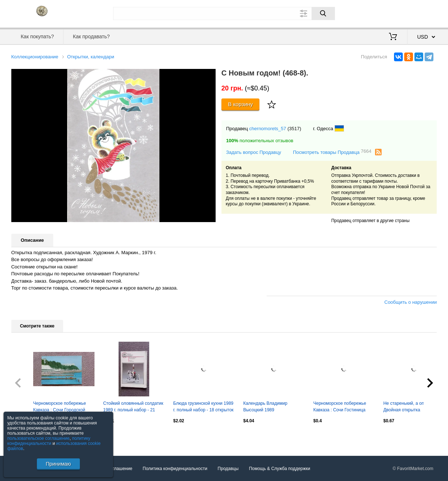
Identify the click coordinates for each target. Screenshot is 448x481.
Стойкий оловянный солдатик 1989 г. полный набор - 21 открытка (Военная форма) (133, 407)
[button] (209, 75)
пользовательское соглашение (38, 438)
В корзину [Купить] (241, 104)
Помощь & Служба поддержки (279, 469)
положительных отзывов (260, 141)
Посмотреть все (27, 437)
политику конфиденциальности (49, 441)
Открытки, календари (91, 57)
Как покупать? (37, 36)
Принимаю (58, 464)
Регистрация (422, 13)
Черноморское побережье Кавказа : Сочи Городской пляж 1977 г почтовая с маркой (60, 407)
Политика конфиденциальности (175, 469)
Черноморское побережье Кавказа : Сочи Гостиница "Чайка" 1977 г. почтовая (340, 407)
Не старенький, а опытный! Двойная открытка (411, 407)
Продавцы (228, 469)
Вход (394, 13)
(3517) (294, 129)
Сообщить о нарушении (411, 302)
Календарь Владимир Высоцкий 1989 (265, 407)
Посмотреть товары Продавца (332, 152)
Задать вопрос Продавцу (254, 152)
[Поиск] (323, 13)
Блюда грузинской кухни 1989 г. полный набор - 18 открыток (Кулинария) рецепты (203, 407)
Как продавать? (91, 36)
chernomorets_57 (268, 129)
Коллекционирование (35, 57)
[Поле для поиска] (224, 13)
